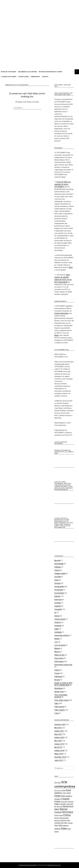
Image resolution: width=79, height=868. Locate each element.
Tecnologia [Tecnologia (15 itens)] (70, 823)
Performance (59, 661)
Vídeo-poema (59, 707)
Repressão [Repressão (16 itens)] (57, 821)
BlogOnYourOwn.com (54, 865)
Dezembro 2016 (60, 757)
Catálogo (58, 567)
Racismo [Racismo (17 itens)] (57, 818)
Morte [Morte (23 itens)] (71, 806)
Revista (57, 680)
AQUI (71, 267)
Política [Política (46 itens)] (67, 815)
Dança (57, 580)
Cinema (57, 570)
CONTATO (45, 77)
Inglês (57, 629)
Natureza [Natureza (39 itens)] (63, 809)
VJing (56, 713)
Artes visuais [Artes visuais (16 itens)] (58, 790)
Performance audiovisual (63, 665)
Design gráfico (60, 587)
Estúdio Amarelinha (61, 313)
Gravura (57, 616)
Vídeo (56, 703)
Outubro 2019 (59, 744)
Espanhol (58, 606)
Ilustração (58, 626)
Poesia (57, 673)
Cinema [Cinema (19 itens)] (69, 793)
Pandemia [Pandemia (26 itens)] (58, 812)
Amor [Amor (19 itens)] (59, 783)
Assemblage (59, 564)
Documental (59, 590)
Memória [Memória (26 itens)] (66, 806)
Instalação (58, 632)
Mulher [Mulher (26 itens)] (57, 809)
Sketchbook (59, 688)
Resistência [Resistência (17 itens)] (63, 820)
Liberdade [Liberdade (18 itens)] (63, 804)
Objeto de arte (59, 655)
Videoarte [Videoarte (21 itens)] (65, 825)
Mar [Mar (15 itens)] (55, 807)
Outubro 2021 (59, 731)
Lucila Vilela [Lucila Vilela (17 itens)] (70, 804)
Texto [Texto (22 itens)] (56, 825)
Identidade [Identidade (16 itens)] (71, 802)
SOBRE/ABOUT (35, 77)
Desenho (58, 583)
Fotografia (58, 609)
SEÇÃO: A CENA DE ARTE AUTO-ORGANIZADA (63, 684)
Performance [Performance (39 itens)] (67, 812)
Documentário (59, 593)
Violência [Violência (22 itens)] (57, 829)
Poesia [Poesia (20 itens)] (61, 815)
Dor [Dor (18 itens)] (71, 796)
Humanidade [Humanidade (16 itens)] (64, 802)
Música (57, 652)
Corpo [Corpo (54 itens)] (57, 796)
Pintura (57, 670)
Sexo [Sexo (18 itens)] (69, 820)
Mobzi (57, 335)
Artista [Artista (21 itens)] (64, 790)
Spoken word (59, 692)
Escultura (58, 603)
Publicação (58, 677)
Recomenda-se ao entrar (27, 72)
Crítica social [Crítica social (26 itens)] (65, 796)
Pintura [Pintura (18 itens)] (56, 815)
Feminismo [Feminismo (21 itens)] (58, 799)
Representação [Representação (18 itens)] (64, 818)
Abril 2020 (58, 741)
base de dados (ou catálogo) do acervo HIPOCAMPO (63, 184)
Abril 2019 (58, 747)
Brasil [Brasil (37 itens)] (69, 790)
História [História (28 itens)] (57, 801)
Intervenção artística (62, 635)
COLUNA (57, 577)
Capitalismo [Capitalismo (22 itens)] (58, 793)
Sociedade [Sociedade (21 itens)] (58, 823)
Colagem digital (60, 573)
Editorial (57, 596)
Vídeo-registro (60, 710)
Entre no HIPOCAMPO (9, 72)
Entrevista (58, 600)
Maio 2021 (58, 734)
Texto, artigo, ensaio (62, 700)
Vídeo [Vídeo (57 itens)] (64, 828)
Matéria (57, 648)
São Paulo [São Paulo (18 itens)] (64, 823)
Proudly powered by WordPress (28, 865)
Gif (55, 613)
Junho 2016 (59, 760)
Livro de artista (60, 645)
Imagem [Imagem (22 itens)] (57, 804)
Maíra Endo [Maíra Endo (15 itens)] (60, 807)
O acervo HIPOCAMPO (9, 77)
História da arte (60, 619)
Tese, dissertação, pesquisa (61, 696)
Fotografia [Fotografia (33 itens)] (65, 799)
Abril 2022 (58, 728)
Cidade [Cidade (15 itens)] (64, 793)
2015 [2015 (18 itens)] (56, 783)
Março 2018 (59, 754)
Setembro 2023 (60, 724)
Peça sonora (59, 658)
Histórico (58, 622)
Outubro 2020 (59, 738)
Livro (56, 642)
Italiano (57, 639)
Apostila (57, 560)
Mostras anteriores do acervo (51, 72)
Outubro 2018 (59, 751)
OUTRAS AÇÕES (24, 77)
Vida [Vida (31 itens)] (60, 825)
